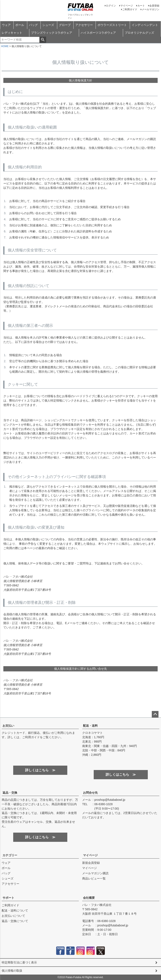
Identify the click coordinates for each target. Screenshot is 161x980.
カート (141, 6)
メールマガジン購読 (95, 873)
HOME (5, 46)
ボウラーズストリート (112, 25)
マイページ (127, 6)
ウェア (6, 25)
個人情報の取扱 (12, 971)
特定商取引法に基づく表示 (19, 962)
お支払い (8, 726)
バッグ (33, 25)
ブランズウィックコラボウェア (52, 33)
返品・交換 (10, 793)
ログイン (111, 6)
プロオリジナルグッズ (139, 33)
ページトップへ (155, 714)
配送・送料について (15, 910)
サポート (8, 898)
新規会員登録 (91, 863)
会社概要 (89, 898)
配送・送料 (90, 726)
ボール (20, 25)
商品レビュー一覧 (94, 878)
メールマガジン (151, 9)
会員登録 (154, 6)
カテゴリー (10, 855)
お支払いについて (13, 916)
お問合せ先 (90, 793)
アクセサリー (84, 25)
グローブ (65, 25)
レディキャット (12, 33)
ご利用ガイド (130, 9)
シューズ (48, 25)
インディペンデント (145, 25)
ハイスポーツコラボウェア (98, 33)
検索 (43, 40)
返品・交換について (15, 921)
